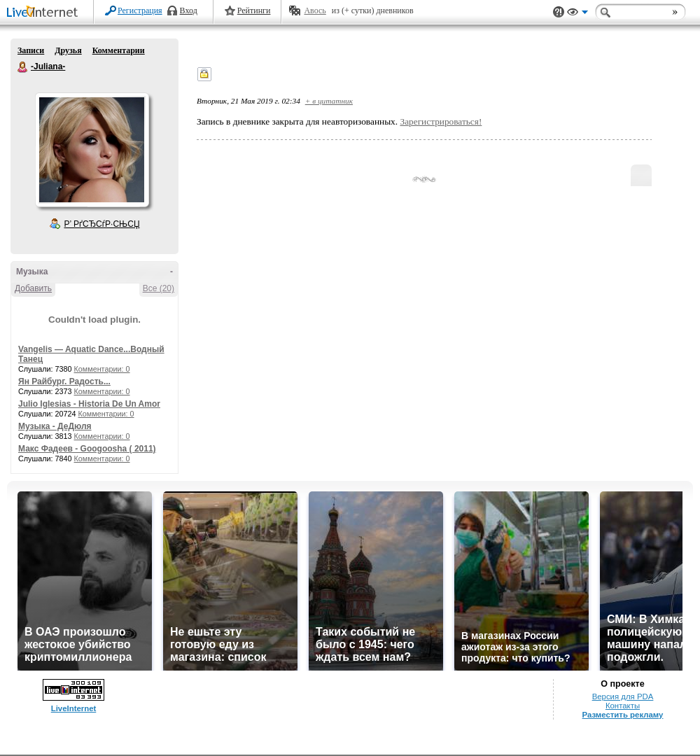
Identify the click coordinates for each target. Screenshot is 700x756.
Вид (577, 14)
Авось (315, 10)
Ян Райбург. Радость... (64, 381)
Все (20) (159, 288)
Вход (189, 10)
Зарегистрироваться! (441, 121)
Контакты (623, 706)
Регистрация (140, 10)
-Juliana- (23, 67)
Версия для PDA (623, 696)
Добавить (33, 288)
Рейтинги (254, 10)
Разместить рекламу (623, 715)
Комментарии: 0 (102, 369)
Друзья (68, 50)
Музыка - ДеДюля (55, 426)
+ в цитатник (329, 101)
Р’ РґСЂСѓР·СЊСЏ (102, 224)
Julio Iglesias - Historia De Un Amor (89, 404)
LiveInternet (45, 13)
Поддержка (559, 12)
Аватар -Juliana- (92, 150)
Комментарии (119, 50)
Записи (31, 50)
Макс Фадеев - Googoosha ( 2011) (87, 449)
